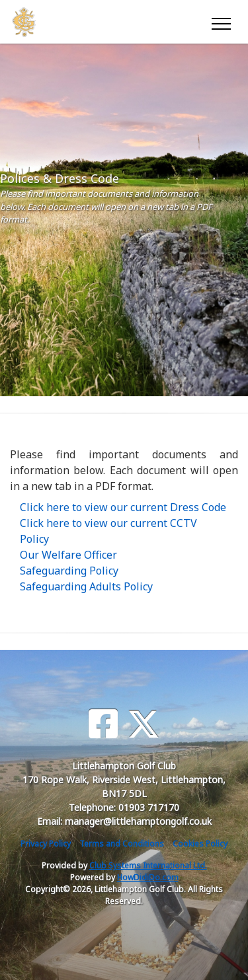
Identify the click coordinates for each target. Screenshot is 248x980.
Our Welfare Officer (68, 555)
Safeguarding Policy (69, 571)
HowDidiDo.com (148, 877)
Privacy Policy (46, 844)
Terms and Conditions (122, 844)
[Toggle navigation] (221, 22)
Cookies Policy (200, 844)
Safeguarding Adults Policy (86, 586)
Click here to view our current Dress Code (123, 507)
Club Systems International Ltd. (148, 865)
